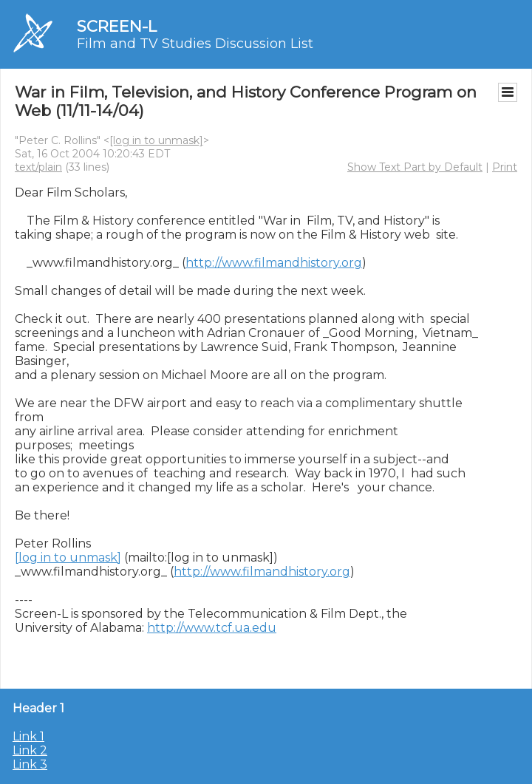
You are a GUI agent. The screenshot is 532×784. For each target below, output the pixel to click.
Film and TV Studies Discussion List (195, 44)
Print (505, 167)
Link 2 (30, 750)
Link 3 (30, 764)
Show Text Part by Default (415, 167)
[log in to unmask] (156, 140)
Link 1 (28, 736)
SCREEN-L (117, 26)
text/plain (38, 167)
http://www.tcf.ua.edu (212, 628)
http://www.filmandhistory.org (274, 263)
